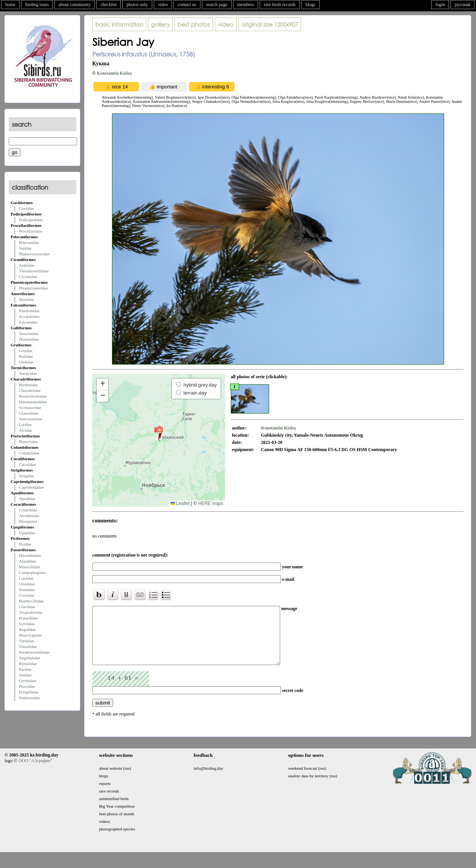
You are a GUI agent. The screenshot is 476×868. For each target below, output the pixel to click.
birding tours (37, 5)
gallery (160, 24)
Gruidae (26, 351)
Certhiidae (28, 681)
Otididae (26, 362)
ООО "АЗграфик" (35, 772)
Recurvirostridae (33, 396)
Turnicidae (28, 373)
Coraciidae (28, 510)
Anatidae (27, 299)
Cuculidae (28, 464)
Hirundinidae (30, 555)
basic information (119, 24)
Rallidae (26, 356)
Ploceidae (27, 686)
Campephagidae (32, 572)
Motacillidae (30, 567)
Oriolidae (27, 584)
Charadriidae (30, 390)
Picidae (25, 544)
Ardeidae (27, 265)
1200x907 (270, 24)
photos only (137, 5)
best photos (194, 24)
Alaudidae (28, 561)
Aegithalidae (30, 658)
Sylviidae (27, 624)
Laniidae (26, 578)
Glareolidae (29, 413)
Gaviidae (27, 208)
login (440, 5)
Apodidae (27, 498)
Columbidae (29, 453)
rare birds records (280, 5)
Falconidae (28, 322)
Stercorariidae (31, 419)
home (10, 5)
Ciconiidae (28, 277)
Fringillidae (29, 692)
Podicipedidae (31, 220)
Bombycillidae (31, 601)
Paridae (25, 669)
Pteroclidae (28, 442)
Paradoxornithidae (34, 652)
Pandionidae (29, 311)
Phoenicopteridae (33, 288)
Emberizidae (30, 698)
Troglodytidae (31, 612)
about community (74, 5)
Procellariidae (31, 231)
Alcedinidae (29, 516)
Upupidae (27, 533)
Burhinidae (28, 385)
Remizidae (28, 664)
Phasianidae (29, 339)
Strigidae (27, 476)
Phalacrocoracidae (34, 254)
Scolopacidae (30, 407)
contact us (187, 5)
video (163, 5)
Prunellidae (28, 618)
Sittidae (25, 675)
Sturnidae (27, 590)
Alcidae (25, 430)
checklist (109, 5)
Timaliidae (28, 646)
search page (217, 5)
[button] (158, 433)
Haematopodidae (33, 402)
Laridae (25, 425)
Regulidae (28, 629)
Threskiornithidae (34, 271)
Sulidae (25, 248)
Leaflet (180, 503)
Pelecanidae (29, 242)
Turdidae (26, 641)
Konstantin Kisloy (114, 73)
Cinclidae (27, 607)
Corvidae (27, 595)
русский (463, 5)
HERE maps (211, 503)
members (246, 5)
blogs (311, 5)
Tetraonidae (29, 333)
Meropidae (28, 521)
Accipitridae (29, 316)
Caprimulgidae (31, 487)
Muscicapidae (31, 635)
